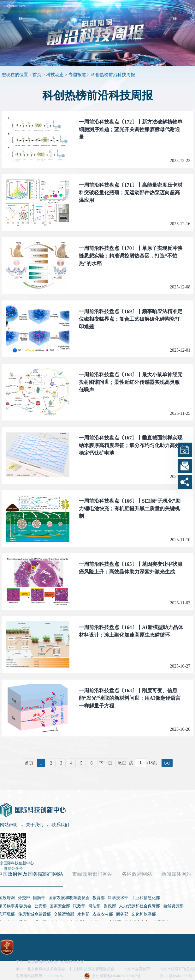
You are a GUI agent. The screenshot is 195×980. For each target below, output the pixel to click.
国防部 (39, 898)
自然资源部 (173, 906)
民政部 (79, 906)
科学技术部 (118, 898)
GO (167, 763)
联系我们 (60, 825)
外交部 (24, 898)
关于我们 (35, 825)
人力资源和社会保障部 (139, 906)
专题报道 (77, 75)
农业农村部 (103, 914)
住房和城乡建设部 (34, 914)
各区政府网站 (137, 874)
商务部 (122, 914)
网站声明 (9, 825)
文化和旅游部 (144, 914)
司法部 (95, 906)
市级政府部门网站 (92, 874)
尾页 (122, 763)
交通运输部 (64, 914)
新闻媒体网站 (176, 874)
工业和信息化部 (146, 898)
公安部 (41, 906)
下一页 (106, 763)
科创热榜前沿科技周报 (113, 75)
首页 (37, 75)
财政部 (110, 906)
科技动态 (55, 75)
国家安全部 (60, 906)
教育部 (99, 898)
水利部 (83, 914)
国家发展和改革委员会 (69, 898)
